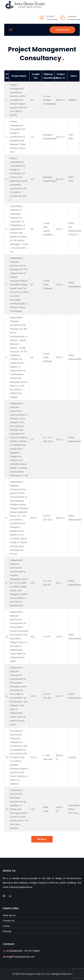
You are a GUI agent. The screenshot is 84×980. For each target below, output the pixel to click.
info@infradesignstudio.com (20, 956)
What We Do (9, 915)
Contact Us (62, 29)
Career (6, 925)
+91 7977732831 (29, 950)
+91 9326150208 (13, 950)
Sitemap (7, 930)
